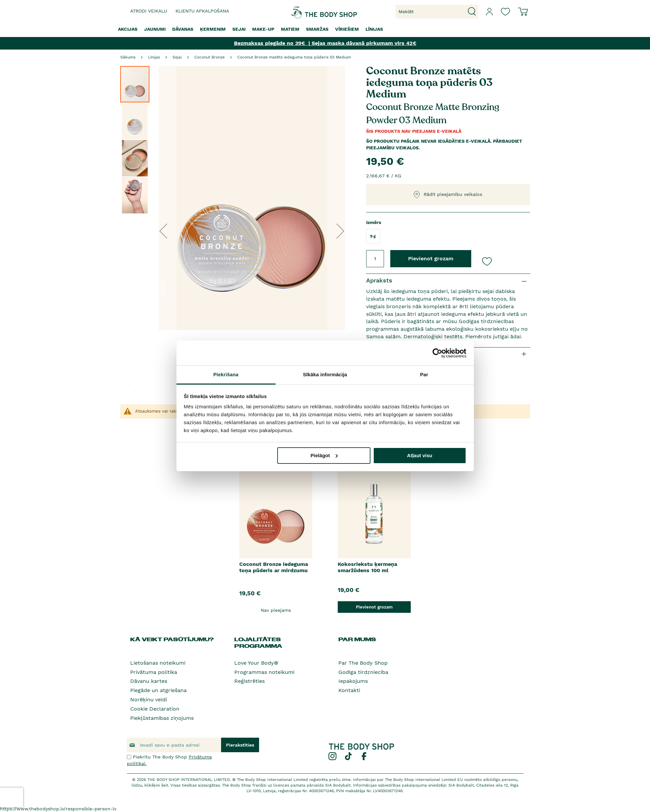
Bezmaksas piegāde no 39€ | (272, 43)
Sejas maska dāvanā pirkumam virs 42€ (363, 43)
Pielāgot (324, 455)
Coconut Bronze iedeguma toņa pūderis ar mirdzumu (274, 567)
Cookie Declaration (155, 709)
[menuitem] (128, 29)
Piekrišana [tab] (226, 374)
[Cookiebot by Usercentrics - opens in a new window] (437, 353)
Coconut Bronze (210, 57)
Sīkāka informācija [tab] (325, 374)
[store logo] (304, 12)
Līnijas (154, 57)
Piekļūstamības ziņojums (162, 718)
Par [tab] (424, 374)
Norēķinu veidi (149, 700)
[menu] (325, 29)
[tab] (448, 281)
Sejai (177, 57)
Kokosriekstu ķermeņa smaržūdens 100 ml (367, 567)
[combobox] (437, 12)
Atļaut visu (420, 455)
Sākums (128, 57)
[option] (276, 534)
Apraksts (379, 280)
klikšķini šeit (156, 785)
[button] (163, 231)
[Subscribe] (240, 745)
